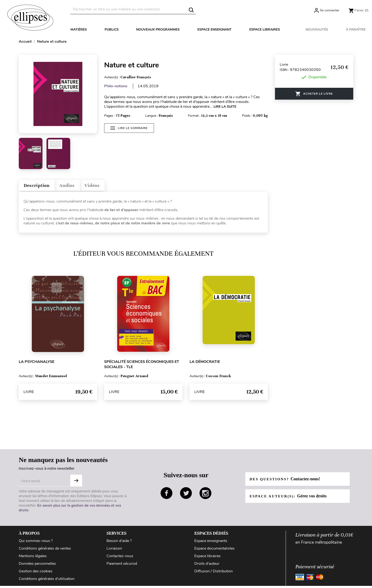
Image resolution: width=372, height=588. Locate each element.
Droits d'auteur (207, 566)
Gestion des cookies (36, 573)
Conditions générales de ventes (45, 551)
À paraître (356, 30)
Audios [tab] (75, 187)
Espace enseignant (214, 30)
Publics (112, 30)
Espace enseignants (211, 543)
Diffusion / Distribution (214, 573)
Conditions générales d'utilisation (47, 581)
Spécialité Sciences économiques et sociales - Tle (142, 366)
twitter (186, 495)
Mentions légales (33, 558)
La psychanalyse (37, 364)
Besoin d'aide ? (119, 543)
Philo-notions (116, 86)
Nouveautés (317, 30)
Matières (79, 30)
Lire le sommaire (129, 131)
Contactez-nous (120, 558)
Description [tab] (40, 187)
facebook (167, 495)
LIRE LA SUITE (225, 107)
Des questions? (286, 481)
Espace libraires (265, 30)
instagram (205, 495)
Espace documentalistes (214, 551)
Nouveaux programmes (158, 30)
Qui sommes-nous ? (36, 543)
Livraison (114, 551)
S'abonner (76, 483)
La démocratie (205, 364)
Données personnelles (37, 566)
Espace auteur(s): (290, 498)
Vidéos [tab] (105, 187)
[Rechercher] (133, 9)
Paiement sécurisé (122, 566)
